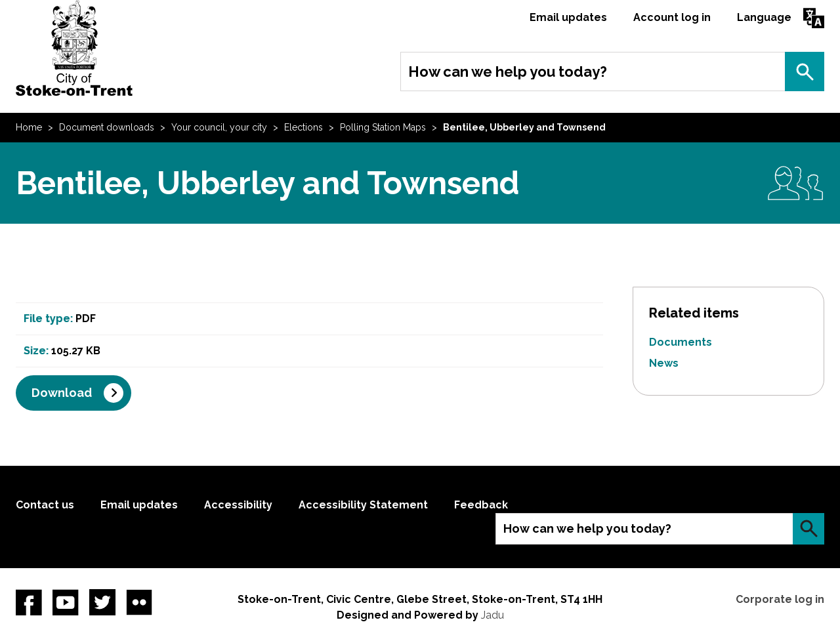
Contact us (45, 505)
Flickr (139, 602)
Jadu (493, 615)
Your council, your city (219, 127)
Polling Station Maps (383, 127)
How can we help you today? (508, 72)
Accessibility (238, 505)
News (664, 363)
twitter (102, 602)
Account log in (672, 17)
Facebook (29, 602)
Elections (304, 127)
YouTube (66, 602)
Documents (681, 342)
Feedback (481, 505)
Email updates (568, 17)
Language (764, 17)
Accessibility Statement (363, 505)
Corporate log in (780, 599)
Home (29, 127)
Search (805, 72)
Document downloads (107, 127)
